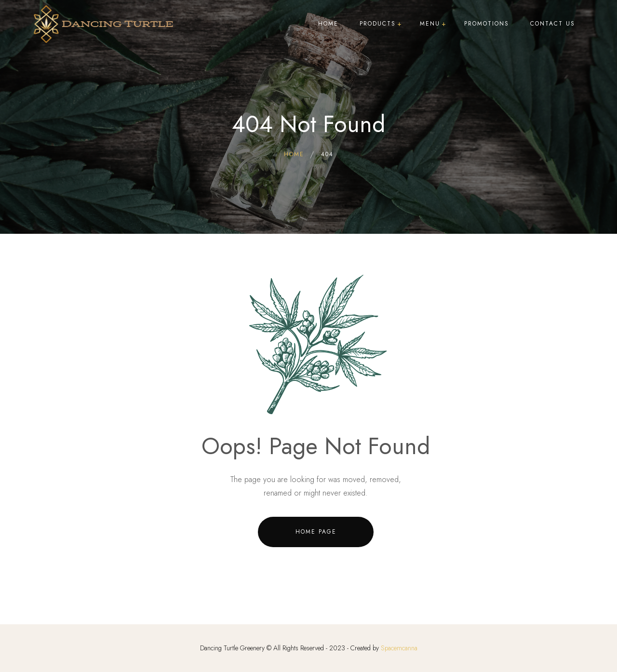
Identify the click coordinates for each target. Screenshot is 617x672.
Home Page (316, 532)
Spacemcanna (399, 648)
